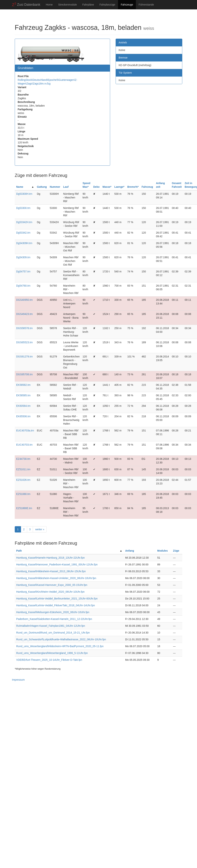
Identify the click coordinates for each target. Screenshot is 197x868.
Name (20, 187)
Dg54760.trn (23, 286)
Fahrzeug (147, 187)
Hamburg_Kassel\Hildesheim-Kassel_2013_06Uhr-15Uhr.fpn (51, 571)
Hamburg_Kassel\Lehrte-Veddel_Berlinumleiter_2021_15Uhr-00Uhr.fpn (57, 599)
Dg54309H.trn (24, 243)
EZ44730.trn (23, 459)
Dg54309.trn (23, 257)
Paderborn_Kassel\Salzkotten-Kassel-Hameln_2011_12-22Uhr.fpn (54, 619)
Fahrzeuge (127, 5)
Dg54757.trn (23, 271)
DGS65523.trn (24, 342)
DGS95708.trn (24, 374)
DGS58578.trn (24, 328)
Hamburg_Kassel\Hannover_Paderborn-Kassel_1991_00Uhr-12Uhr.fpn (57, 564)
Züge (176, 551)
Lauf (66, 187)
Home (49, 5)
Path (19, 551)
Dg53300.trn (23, 208)
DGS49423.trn (24, 314)
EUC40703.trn (24, 445)
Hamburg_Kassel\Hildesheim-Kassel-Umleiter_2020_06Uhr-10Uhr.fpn (56, 578)
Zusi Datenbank (26, 4)
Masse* (107, 187)
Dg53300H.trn (24, 194)
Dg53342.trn (23, 233)
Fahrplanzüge (107, 5)
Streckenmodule (67, 5)
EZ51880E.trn (24, 508)
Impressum (18, 680)
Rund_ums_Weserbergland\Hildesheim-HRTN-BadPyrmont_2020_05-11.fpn (60, 646)
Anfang (130, 551)
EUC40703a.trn (25, 431)
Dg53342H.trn (24, 222)
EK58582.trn (23, 385)
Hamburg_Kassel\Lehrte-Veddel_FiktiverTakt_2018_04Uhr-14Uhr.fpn (56, 605)
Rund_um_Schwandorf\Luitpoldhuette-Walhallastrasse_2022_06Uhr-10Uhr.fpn (61, 639)
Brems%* (133, 187)
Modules (162, 551)
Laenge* (119, 187)
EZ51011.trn (23, 469)
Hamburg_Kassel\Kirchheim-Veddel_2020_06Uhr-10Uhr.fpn (50, 592)
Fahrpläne (88, 5)
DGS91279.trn (24, 357)
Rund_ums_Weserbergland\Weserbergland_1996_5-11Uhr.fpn (52, 653)
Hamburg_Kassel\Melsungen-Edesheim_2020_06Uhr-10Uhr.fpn (53, 612)
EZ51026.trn (23, 480)
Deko (96, 187)
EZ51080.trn (23, 494)
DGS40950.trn (24, 300)
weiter (40, 529)
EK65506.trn (23, 416)
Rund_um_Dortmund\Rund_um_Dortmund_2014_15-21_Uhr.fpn (53, 633)
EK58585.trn (23, 395)
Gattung (42, 187)
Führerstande (146, 5)
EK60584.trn (23, 406)
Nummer (55, 187)
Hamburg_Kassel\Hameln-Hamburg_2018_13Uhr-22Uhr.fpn (50, 558)
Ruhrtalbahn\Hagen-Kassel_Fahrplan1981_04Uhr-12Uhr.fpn (51, 626)
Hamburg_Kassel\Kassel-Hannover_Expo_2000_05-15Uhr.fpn (52, 585)
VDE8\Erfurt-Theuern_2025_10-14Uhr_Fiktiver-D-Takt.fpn (49, 660)
